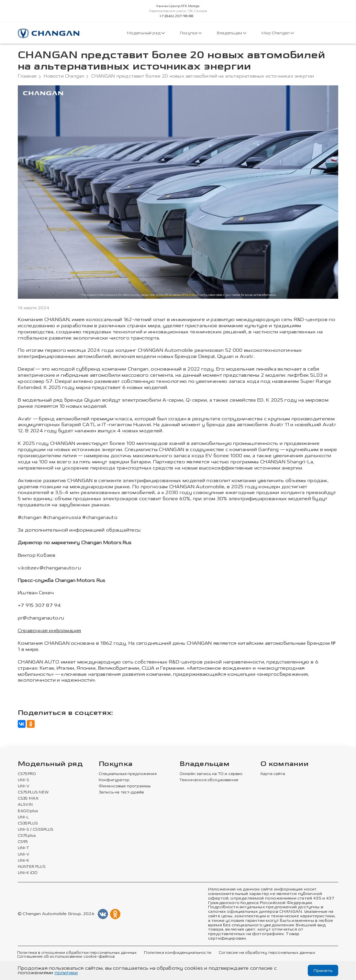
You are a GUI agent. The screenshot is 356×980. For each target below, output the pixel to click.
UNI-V (24, 786)
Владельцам (232, 33)
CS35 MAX (28, 799)
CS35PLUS (28, 823)
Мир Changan (278, 33)
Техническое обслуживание (209, 780)
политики (66, 973)
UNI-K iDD (28, 873)
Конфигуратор (114, 780)
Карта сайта (273, 774)
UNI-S (23, 780)
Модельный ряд (146, 33)
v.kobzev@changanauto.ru (49, 568)
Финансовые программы (125, 786)
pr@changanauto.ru (41, 618)
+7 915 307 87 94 (39, 605)
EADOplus (28, 811)
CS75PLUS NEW (33, 792)
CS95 (23, 842)
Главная (27, 76)
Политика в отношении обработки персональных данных (77, 953)
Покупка (191, 33)
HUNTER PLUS (32, 867)
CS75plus (27, 836)
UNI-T (23, 848)
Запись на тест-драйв (121, 792)
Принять (323, 970)
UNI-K (23, 860)
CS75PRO (27, 774)
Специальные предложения (128, 774)
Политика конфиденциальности (178, 953)
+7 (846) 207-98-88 (177, 16)
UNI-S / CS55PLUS (36, 830)
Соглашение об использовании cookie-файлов (66, 957)
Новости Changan (64, 76)
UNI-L (23, 817)
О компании (284, 764)
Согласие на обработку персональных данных (267, 953)
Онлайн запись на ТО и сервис (211, 774)
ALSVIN (25, 805)
